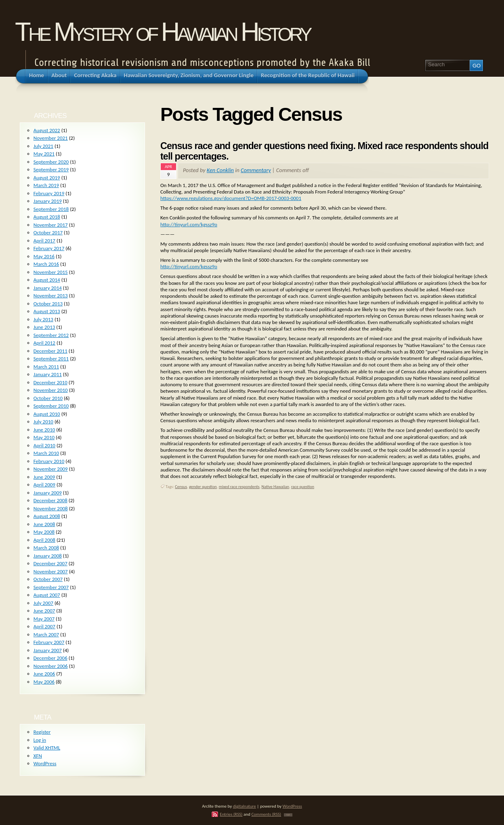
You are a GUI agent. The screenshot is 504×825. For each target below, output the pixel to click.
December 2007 (50, 563)
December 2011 (50, 351)
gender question (203, 487)
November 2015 (51, 272)
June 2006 (44, 674)
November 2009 (51, 469)
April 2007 (44, 626)
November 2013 (51, 296)
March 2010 (46, 453)
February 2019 (49, 193)
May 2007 (44, 619)
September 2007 (51, 587)
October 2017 (48, 233)
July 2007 (43, 603)
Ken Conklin (220, 170)
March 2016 (46, 264)
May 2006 (44, 682)
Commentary (256, 170)
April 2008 (44, 540)
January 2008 (48, 556)
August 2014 (47, 280)
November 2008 (51, 508)
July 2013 (43, 319)
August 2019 (47, 178)
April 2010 (44, 445)
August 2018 (47, 217)
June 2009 (44, 477)
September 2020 (51, 162)
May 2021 (44, 154)
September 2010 (51, 406)
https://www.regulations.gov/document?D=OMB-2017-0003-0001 (231, 198)
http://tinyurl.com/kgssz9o (189, 224)
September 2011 (51, 359)
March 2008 (46, 548)
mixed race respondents (239, 487)
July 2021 (43, 146)
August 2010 (47, 414)
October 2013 (48, 304)
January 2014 (48, 288)
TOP (288, 815)
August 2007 (47, 595)
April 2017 (44, 241)
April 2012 (44, 343)
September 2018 (51, 209)
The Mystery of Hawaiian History (162, 32)
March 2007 (46, 635)
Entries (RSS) (231, 814)
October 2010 (48, 398)
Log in (40, 740)
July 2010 (43, 422)
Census (181, 487)
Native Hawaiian (275, 487)
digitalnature (245, 806)
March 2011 (46, 367)
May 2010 (44, 437)
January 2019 (48, 201)
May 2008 (44, 532)
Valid (47, 748)
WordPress (45, 763)
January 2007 (48, 650)
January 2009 (48, 493)
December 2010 (50, 382)
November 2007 (51, 571)
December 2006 (50, 658)
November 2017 (51, 225)
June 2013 (44, 327)
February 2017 (49, 248)
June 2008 (44, 524)
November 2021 (51, 138)
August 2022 (47, 130)
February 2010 (49, 461)
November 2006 (51, 666)
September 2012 (51, 335)
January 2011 (48, 374)
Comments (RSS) (266, 814)
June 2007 (44, 611)
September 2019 (51, 169)
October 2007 (48, 579)
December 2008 (50, 500)
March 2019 (46, 185)
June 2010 (44, 430)
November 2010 (51, 390)
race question (303, 487)
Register (42, 732)
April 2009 (44, 485)
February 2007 (49, 642)
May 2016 (44, 256)
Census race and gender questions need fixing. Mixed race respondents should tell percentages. (324, 151)
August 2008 (47, 516)
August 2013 (47, 311)
